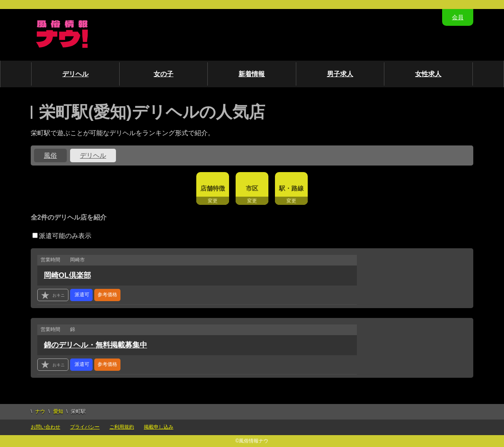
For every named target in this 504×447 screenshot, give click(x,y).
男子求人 (340, 74)
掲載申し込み (159, 427)
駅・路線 (291, 188)
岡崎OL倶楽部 (67, 275)
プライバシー (85, 427)
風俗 (50, 155)
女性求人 (428, 74)
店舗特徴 (213, 188)
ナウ (40, 411)
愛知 (58, 411)
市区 (252, 188)
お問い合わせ (45, 427)
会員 (458, 17)
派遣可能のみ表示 (62, 236)
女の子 (163, 74)
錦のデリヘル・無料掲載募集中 (95, 345)
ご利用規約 (122, 427)
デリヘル (75, 74)
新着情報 (252, 74)
